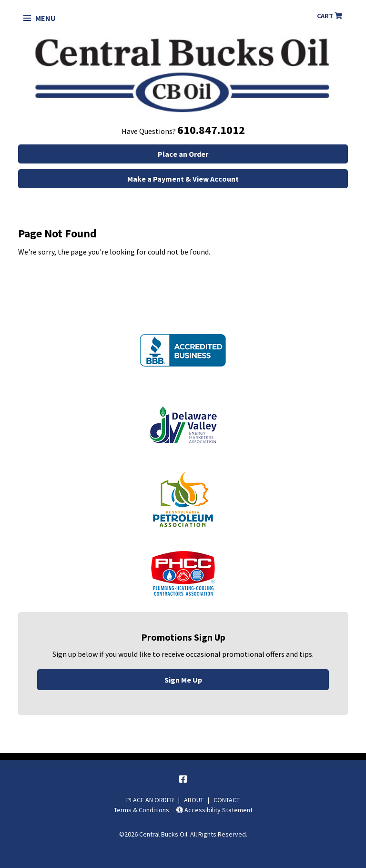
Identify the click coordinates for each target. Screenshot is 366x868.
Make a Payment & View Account (183, 179)
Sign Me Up (183, 680)
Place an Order (183, 154)
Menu (40, 18)
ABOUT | (199, 800)
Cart (330, 16)
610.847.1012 (211, 130)
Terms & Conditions (142, 810)
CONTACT (227, 800)
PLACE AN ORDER (150, 800)
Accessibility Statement (214, 810)
